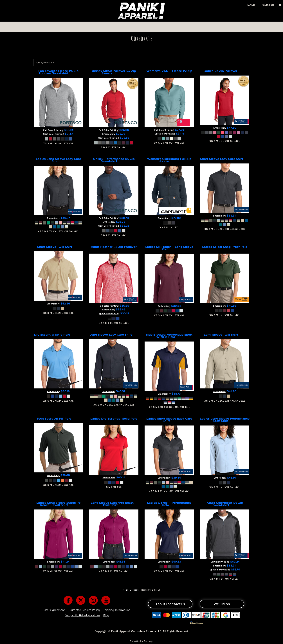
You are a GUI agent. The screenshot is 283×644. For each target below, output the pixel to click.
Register (267, 5)
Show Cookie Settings (142, 641)
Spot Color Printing (54, 134)
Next (136, 590)
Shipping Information (117, 610)
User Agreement (54, 610)
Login (252, 5)
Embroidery (109, 134)
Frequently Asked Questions (82, 615)
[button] (280, 5)
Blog (106, 615)
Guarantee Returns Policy (84, 610)
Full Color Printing (53, 130)
